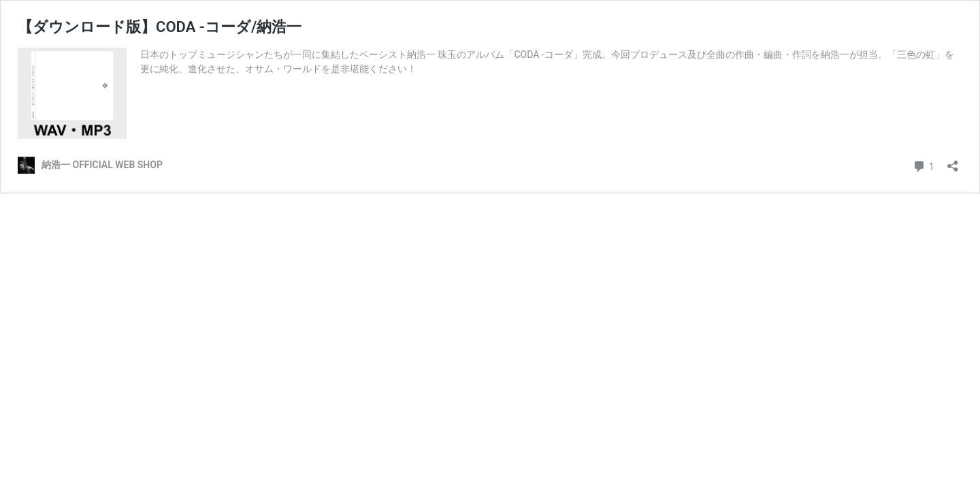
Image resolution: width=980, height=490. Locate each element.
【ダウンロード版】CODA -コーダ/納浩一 (160, 27)
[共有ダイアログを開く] (953, 162)
